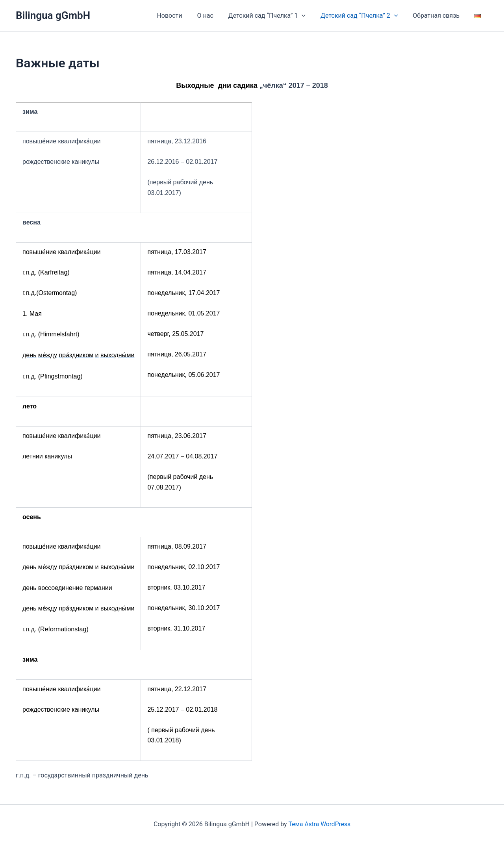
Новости (182, 16)
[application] (310, 16)
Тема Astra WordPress (320, 824)
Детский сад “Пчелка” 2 (365, 16)
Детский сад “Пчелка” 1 (275, 16)
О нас (216, 16)
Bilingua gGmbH (53, 15)
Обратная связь (440, 16)
